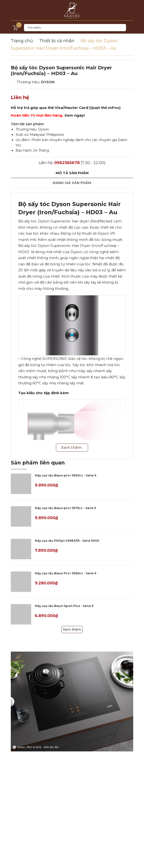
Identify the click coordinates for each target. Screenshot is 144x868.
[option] (72, 60)
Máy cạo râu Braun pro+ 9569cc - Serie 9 (66, 475)
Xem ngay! (75, 115)
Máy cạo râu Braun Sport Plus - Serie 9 (64, 606)
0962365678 (67, 163)
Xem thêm (72, 630)
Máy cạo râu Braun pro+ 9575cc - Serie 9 (65, 508)
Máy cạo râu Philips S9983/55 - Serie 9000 (67, 541)
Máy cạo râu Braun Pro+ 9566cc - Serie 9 (66, 573)
